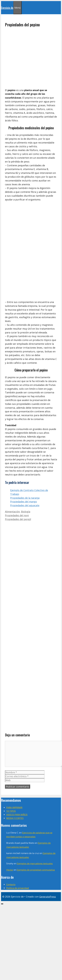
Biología (26, 512)
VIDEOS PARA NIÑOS (17, 815)
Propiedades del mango (24, 502)
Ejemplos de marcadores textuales (35, 863)
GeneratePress (48, 897)
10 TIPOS (11, 811)
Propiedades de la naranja (25, 498)
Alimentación (12, 512)
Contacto (11, 884)
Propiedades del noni (17, 515)
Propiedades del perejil (18, 519)
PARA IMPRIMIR (14, 807)
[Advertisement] (29, 58)
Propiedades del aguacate (25, 505)
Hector (10, 870)
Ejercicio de (7, 8)
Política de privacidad (18, 888)
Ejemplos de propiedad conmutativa (36, 870)
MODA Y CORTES (15, 818)
